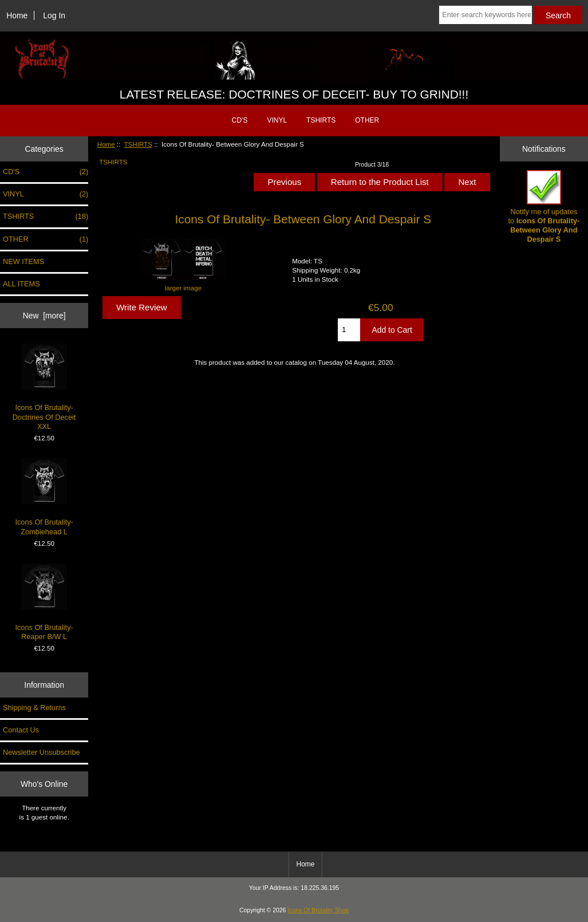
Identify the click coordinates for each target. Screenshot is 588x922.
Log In (54, 15)
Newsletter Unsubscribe (42, 752)
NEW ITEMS (23, 261)
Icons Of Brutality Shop (318, 910)
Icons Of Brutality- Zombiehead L (44, 497)
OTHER (367, 120)
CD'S (240, 120)
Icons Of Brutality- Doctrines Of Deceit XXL (44, 387)
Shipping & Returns (34, 708)
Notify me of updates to (544, 207)
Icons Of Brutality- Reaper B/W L (44, 602)
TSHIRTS (138, 144)
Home (17, 15)
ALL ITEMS (21, 284)
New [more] (44, 316)
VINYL (277, 120)
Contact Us (21, 730)
